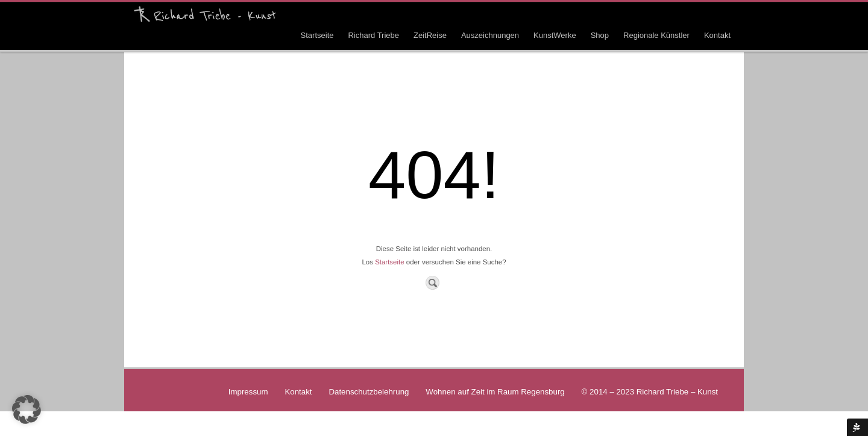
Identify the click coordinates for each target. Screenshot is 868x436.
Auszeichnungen (490, 35)
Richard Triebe (373, 35)
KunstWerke (555, 35)
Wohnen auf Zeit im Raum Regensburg (495, 392)
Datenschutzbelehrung (369, 392)
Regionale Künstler (656, 35)
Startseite (317, 35)
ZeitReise (430, 35)
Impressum (248, 392)
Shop (600, 35)
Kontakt (717, 35)
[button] (27, 410)
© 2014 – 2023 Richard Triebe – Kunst (650, 392)
